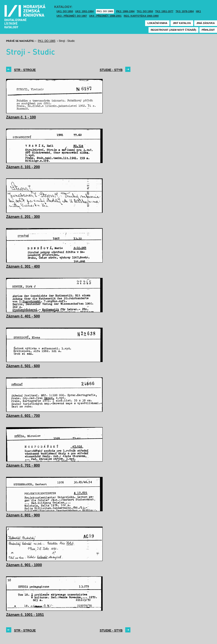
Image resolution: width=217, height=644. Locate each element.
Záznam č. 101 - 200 (23, 167)
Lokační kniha (157, 23)
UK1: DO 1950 (65, 11)
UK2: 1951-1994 (84, 11)
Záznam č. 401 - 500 (23, 316)
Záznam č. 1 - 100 (21, 117)
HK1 (198, 11)
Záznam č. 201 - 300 (23, 217)
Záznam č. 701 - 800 (23, 465)
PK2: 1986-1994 (125, 11)
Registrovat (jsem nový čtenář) (173, 30)
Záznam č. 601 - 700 (23, 416)
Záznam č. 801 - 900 (23, 515)
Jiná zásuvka (206, 23)
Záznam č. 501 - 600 (23, 366)
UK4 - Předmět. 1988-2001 (105, 16)
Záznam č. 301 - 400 (23, 266)
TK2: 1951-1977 (164, 11)
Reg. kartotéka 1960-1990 (141, 16)
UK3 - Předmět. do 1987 (72, 16)
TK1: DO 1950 (145, 11)
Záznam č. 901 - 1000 (24, 565)
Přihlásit (208, 30)
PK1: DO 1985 (105, 11)
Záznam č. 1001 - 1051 (25, 615)
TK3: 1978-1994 (185, 11)
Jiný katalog (182, 23)
